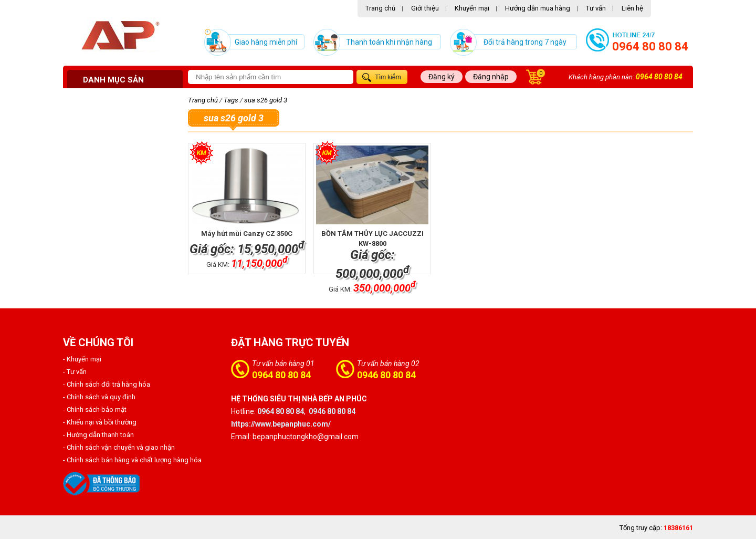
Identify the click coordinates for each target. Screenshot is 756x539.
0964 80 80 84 (650, 46)
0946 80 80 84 (386, 375)
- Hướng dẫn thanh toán (98, 435)
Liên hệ (632, 8)
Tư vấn (596, 8)
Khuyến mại (472, 8)
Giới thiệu (425, 8)
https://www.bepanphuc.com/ (281, 424)
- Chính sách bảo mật (95, 410)
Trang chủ (380, 8)
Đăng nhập (491, 77)
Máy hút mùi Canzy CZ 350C (247, 234)
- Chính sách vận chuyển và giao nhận (119, 447)
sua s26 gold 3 (266, 100)
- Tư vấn (75, 372)
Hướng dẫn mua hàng (538, 8)
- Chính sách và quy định (99, 397)
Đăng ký (442, 77)
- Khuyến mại (82, 359)
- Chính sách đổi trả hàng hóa (107, 384)
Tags (231, 100)
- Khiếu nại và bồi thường (100, 422)
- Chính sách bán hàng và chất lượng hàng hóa (132, 460)
